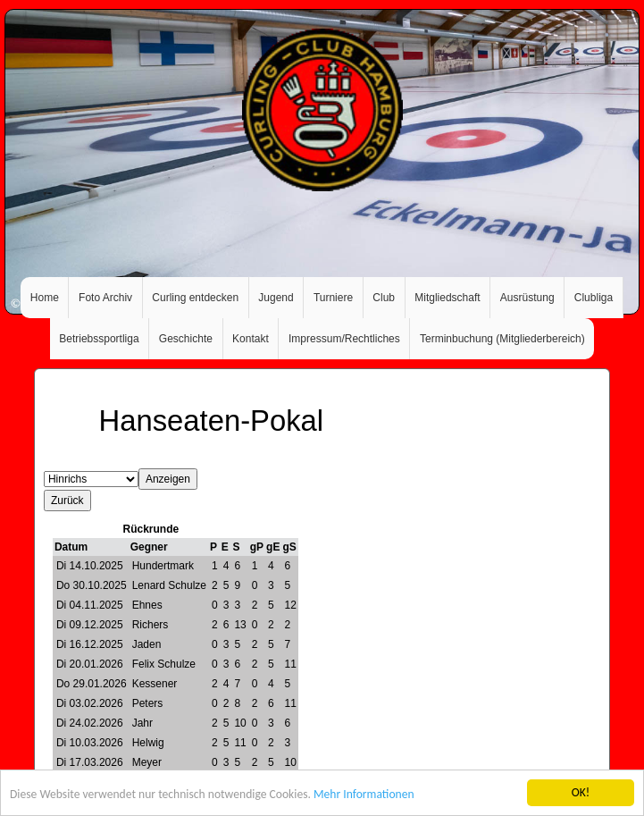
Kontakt (251, 339)
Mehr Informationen (364, 795)
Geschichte (186, 339)
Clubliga (594, 298)
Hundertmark (163, 566)
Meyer (147, 762)
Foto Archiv (105, 298)
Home (45, 298)
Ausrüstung (527, 298)
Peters (148, 703)
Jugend (276, 298)
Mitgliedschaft (447, 298)
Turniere (333, 298)
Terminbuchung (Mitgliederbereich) (502, 339)
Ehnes (147, 605)
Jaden (147, 644)
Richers (151, 625)
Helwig (148, 743)
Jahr (142, 723)
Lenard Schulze (169, 585)
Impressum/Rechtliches (344, 339)
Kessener (155, 684)
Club (384, 298)
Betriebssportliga (99, 339)
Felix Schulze (164, 664)
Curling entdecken (195, 298)
